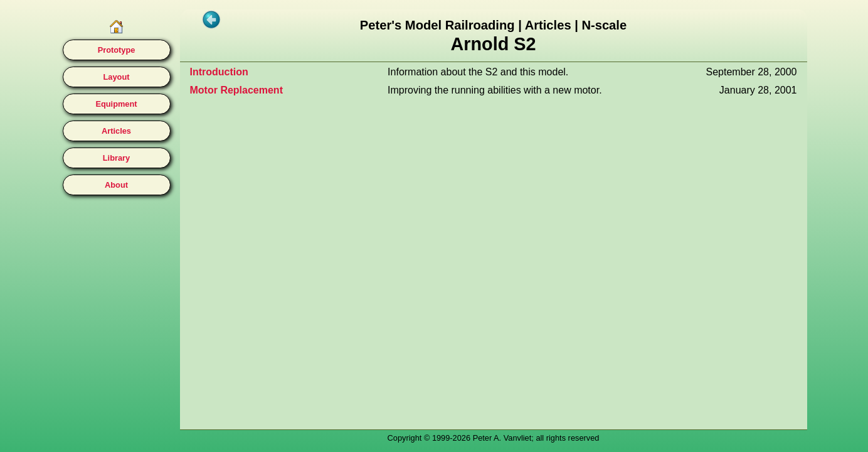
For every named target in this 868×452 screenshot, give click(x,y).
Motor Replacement (236, 90)
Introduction (219, 72)
